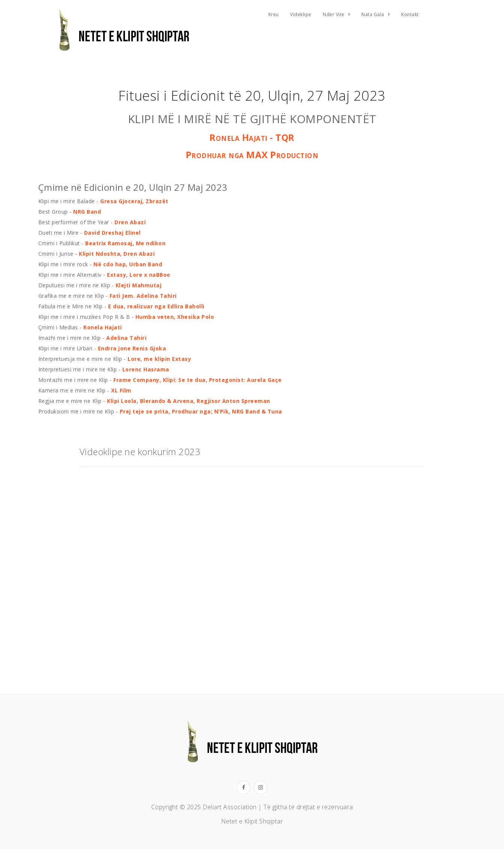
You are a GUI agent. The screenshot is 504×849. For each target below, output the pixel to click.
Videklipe (301, 14)
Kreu (274, 14)
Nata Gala (373, 14)
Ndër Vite (334, 14)
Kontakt (410, 14)
